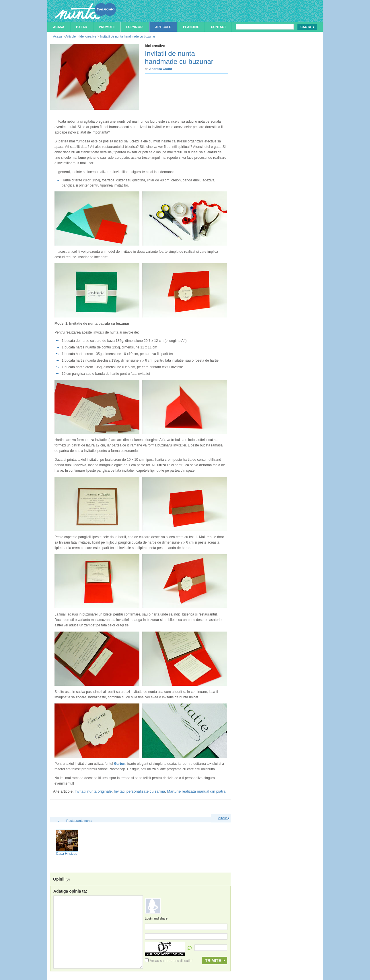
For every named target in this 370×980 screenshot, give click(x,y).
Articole (163, 27)
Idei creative (88, 36)
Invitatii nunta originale (93, 791)
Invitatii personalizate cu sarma (139, 791)
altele (224, 818)
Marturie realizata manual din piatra (196, 791)
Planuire (191, 27)
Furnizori (135, 27)
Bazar (82, 27)
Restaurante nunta (79, 821)
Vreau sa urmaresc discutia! (169, 961)
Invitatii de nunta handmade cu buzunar (128, 36)
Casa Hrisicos (67, 854)
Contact (218, 27)
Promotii (107, 27)
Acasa (59, 27)
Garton (119, 764)
